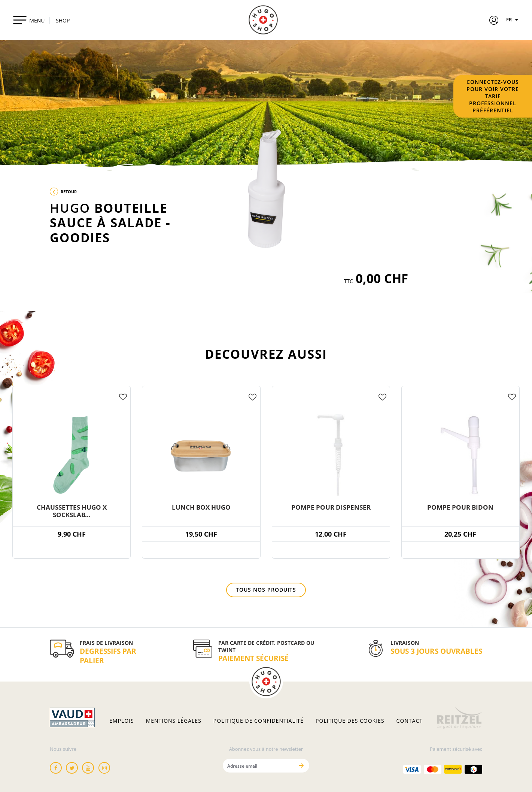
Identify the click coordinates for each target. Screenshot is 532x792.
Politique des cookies (350, 721)
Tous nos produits (266, 590)
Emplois (122, 721)
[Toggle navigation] (29, 20)
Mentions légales (174, 721)
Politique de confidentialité (259, 721)
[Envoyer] (301, 766)
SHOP (63, 20)
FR (513, 19)
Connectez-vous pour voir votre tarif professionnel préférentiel (493, 96)
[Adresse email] (258, 766)
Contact (410, 721)
